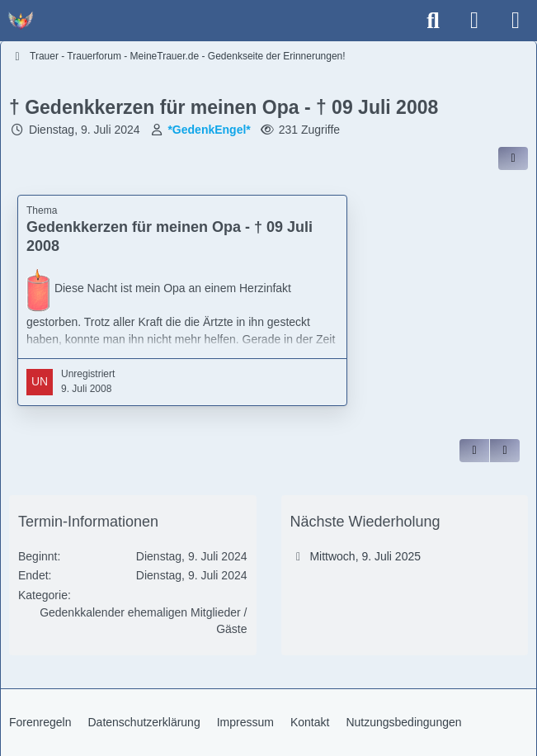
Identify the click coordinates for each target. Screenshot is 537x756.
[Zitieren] (474, 451)
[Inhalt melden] (505, 451)
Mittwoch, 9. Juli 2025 (365, 556)
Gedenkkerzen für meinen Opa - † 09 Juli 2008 (170, 236)
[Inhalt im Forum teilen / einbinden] (513, 158)
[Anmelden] (474, 21)
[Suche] (433, 21)
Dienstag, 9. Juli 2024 (85, 130)
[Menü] (516, 21)
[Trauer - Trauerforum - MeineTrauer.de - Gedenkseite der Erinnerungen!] (21, 21)
